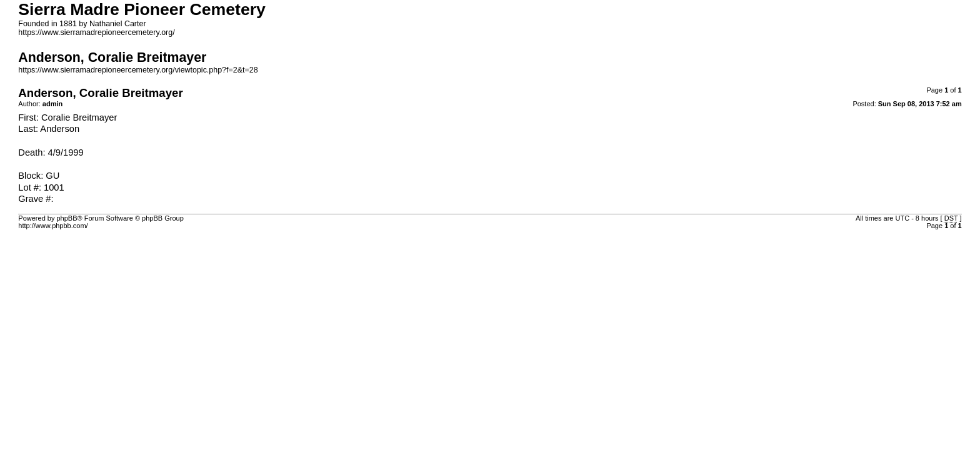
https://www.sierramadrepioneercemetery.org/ (96, 32)
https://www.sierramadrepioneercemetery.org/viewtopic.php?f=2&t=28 (138, 70)
